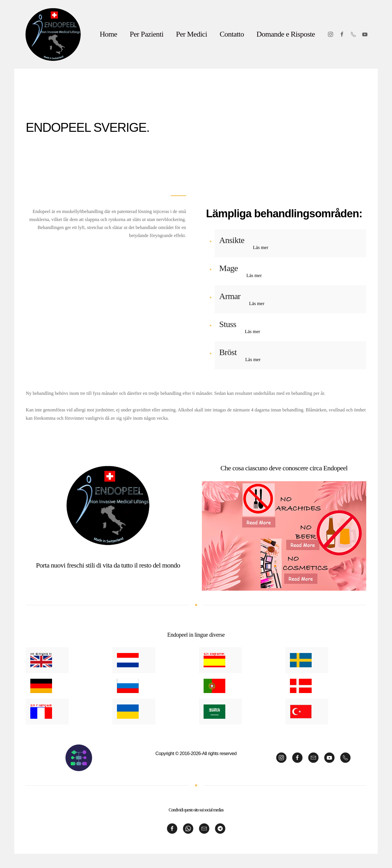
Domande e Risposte (286, 34)
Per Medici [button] (192, 34)
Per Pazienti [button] (147, 34)
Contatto (232, 34)
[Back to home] (53, 34)
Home (109, 34)
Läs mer (261, 247)
